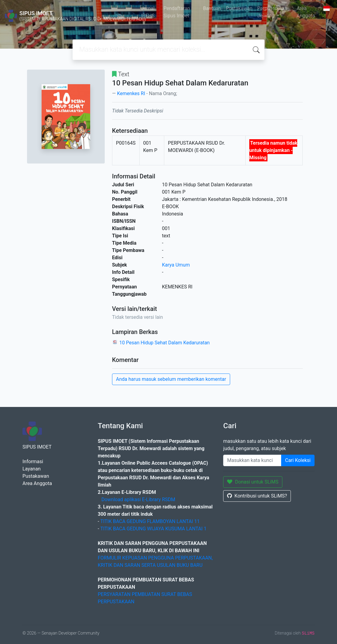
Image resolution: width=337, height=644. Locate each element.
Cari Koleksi (298, 460)
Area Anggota (306, 12)
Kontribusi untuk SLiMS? (257, 496)
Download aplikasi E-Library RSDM (138, 499)
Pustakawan (239, 8)
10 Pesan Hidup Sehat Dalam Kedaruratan (165, 343)
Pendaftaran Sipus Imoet (177, 12)
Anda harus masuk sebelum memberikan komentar (171, 379)
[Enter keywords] (252, 460)
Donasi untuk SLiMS (253, 482)
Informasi (33, 461)
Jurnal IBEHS (148, 12)
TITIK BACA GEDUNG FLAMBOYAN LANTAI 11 (150, 521)
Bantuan (212, 8)
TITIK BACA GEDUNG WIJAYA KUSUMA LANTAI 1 (153, 529)
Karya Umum (176, 265)
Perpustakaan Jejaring (272, 12)
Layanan (32, 469)
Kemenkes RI (131, 93)
